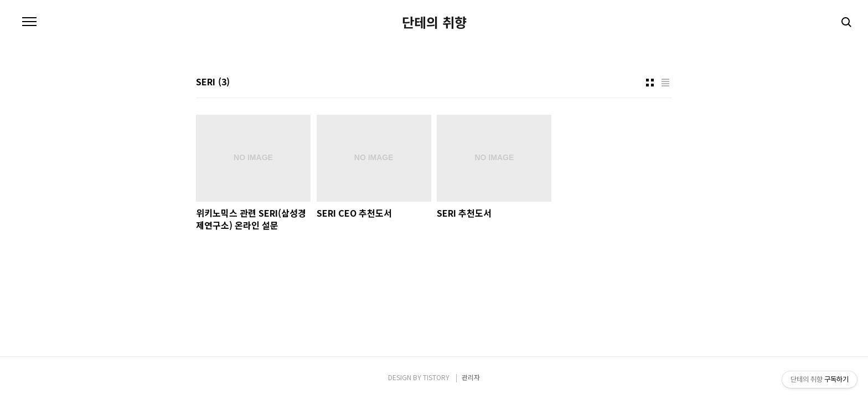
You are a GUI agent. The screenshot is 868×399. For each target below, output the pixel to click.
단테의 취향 (434, 22)
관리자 (471, 377)
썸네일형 (650, 83)
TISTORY (436, 377)
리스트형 (665, 83)
